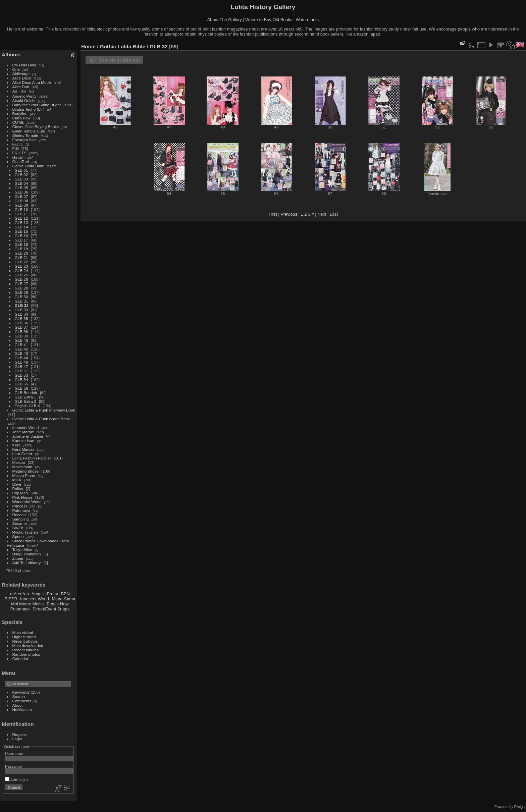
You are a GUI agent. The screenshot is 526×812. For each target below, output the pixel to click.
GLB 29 (21, 292)
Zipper (18, 558)
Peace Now (58, 604)
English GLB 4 (27, 406)
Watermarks (307, 20)
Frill (16, 148)
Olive (17, 484)
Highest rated (24, 637)
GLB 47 (21, 366)
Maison (19, 462)
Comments (22, 701)
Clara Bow (21, 118)
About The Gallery (225, 20)
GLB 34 (21, 314)
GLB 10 (21, 209)
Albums (11, 55)
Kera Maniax (23, 449)
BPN (65, 594)
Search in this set (119, 60)
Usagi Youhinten (27, 554)
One (16, 69)
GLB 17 (21, 240)
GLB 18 (21, 244)
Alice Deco (22, 78)
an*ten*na (19, 594)
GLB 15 (21, 231)
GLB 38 (21, 332)
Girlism (19, 157)
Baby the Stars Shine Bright (37, 105)
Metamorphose (25, 471)
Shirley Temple (25, 135)
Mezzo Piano (24, 475)
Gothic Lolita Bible (28, 166)
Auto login (16, 780)
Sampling (21, 519)
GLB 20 (21, 253)
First (273, 214)
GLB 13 (21, 223)
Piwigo (519, 807)
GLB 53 (21, 375)
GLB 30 (21, 297)
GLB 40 (21, 340)
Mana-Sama (63, 599)
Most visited (23, 632)
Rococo (19, 515)
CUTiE (18, 122)
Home (88, 46)
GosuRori (21, 161)
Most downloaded (28, 645)
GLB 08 (21, 201)
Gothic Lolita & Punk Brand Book (41, 419)
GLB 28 (21, 288)
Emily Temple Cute (29, 131)
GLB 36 (21, 323)
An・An (19, 91)
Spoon (18, 536)
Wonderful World (27, 502)
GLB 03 (21, 179)
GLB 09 (21, 205)
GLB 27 (21, 284)
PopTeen (20, 493)
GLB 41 (21, 345)
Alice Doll (21, 87)
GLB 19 (21, 249)
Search (19, 696)
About (18, 705)
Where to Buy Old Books (269, 20)
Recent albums (25, 650)
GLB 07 (21, 196)
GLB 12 (21, 218)
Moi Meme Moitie (27, 604)
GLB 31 (21, 301)
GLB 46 (21, 362)
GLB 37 (21, 327)
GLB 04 (21, 183)
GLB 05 (21, 188)
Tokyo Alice (22, 550)
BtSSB (11, 599)
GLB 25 (21, 275)
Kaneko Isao (23, 441)
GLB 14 (21, 227)
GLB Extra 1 (25, 397)
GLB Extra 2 (25, 401)
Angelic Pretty (25, 96)
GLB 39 (21, 336)
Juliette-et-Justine (28, 436)
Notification (22, 710)
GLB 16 (21, 236)
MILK (17, 480)
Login (17, 739)
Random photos (26, 654)
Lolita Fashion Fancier (32, 458)
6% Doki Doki (24, 65)
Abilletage (21, 74)
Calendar (20, 659)
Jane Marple (23, 432)
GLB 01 (21, 170)
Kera (17, 445)
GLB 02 (21, 175)
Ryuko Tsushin (25, 532)
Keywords (21, 692)
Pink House (22, 497)
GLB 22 (21, 262)
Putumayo (21, 510)
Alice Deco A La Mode (32, 82)
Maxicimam (22, 467)
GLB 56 (21, 388)
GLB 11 (21, 214)
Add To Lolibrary (27, 563)
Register (20, 734)
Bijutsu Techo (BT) (29, 109)
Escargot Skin (25, 140)
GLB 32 (22, 305)
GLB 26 (21, 279)
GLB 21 (21, 257)
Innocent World (26, 427)
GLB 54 (21, 380)
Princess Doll (24, 506)
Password (14, 766)
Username (14, 753)
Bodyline (20, 114)
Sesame (20, 523)
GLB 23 (21, 266)
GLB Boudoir (26, 393)
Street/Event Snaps (51, 609)
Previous (289, 214)
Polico (18, 489)
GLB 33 (21, 310)
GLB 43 (21, 353)
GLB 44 (21, 358)
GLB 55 (21, 384)
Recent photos (25, 641)
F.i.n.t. (18, 144)
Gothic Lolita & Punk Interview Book (44, 410)
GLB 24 (21, 270)
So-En (18, 528)
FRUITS (19, 153)
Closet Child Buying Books (36, 127)
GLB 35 (21, 318)
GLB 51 (21, 371)
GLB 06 (21, 192)
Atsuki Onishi (24, 100)
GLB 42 (21, 349)
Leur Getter (22, 454)
